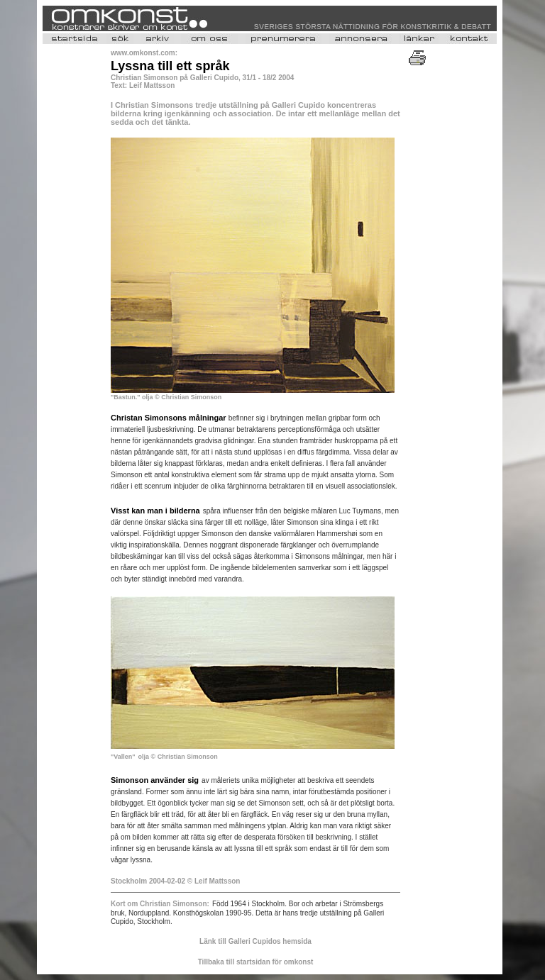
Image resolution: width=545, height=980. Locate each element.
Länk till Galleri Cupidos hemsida (255, 941)
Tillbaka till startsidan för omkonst (256, 962)
